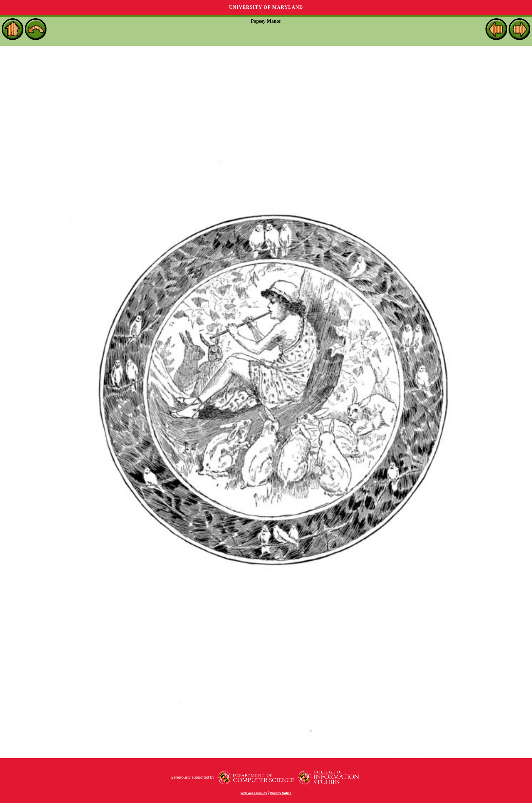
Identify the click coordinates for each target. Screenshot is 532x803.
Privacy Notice (281, 793)
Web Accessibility (254, 793)
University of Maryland (266, 7)
